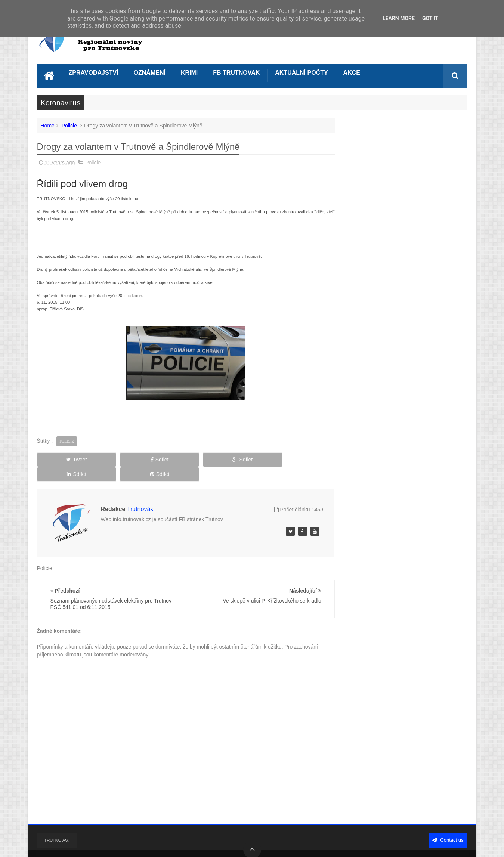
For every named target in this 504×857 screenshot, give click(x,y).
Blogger (397, 845)
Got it (430, 18)
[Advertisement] (179, 233)
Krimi (189, 72)
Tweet (64, 459)
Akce (352, 72)
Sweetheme (454, 845)
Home (48, 125)
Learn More (399, 18)
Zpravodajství (94, 72)
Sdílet (121, 459)
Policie (69, 125)
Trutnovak (57, 823)
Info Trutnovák (108, 845)
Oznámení (150, 72)
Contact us (448, 823)
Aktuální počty (301, 72)
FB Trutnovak (236, 72)
